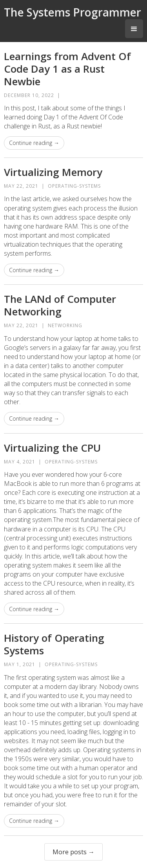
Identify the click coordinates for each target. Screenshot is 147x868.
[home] (73, 12)
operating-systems (74, 186)
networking (65, 325)
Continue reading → (34, 143)
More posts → (73, 852)
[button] (134, 29)
